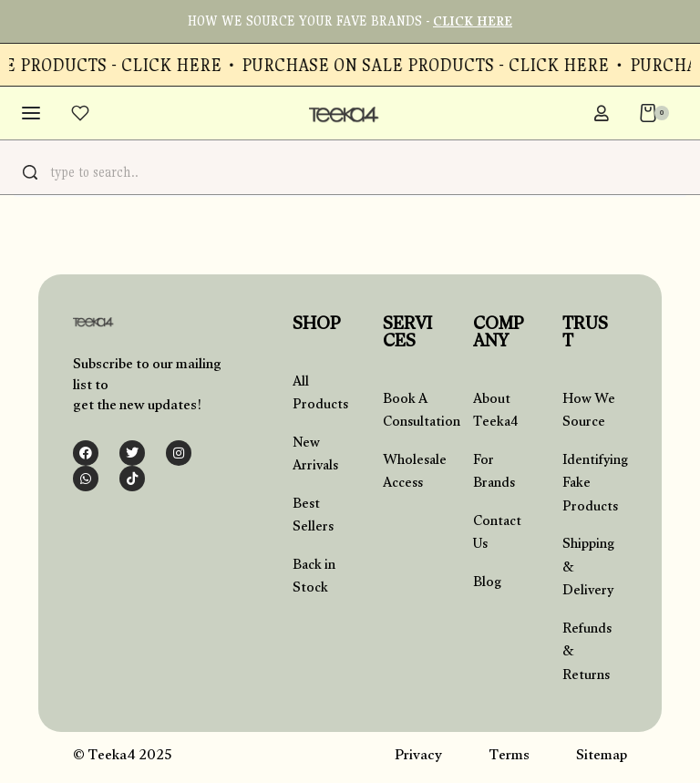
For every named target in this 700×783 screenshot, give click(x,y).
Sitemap (602, 757)
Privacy (418, 757)
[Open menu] (32, 113)
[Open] (81, 113)
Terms (509, 757)
